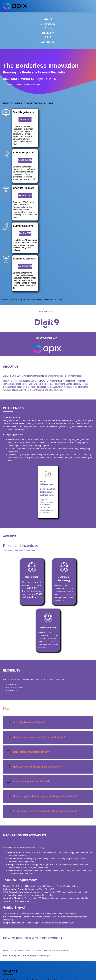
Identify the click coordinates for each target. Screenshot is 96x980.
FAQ (48, 37)
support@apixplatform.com (16, 941)
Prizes (48, 28)
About (48, 19)
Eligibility (48, 33)
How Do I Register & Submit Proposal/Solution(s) (26, 908)
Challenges (48, 24)
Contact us (48, 42)
